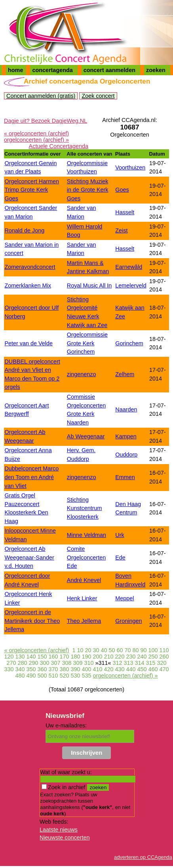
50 (112, 650)
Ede (120, 558)
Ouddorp (126, 455)
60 (120, 650)
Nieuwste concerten (65, 838)
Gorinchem (129, 343)
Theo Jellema (84, 621)
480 (20, 676)
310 (89, 663)
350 (31, 669)
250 (153, 657)
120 (9, 657)
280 (22, 663)
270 (11, 663)
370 (53, 669)
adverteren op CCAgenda (143, 857)
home (15, 70)
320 (162, 663)
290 (33, 663)
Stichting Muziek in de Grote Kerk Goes (88, 190)
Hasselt (125, 212)
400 (86, 669)
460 (153, 669)
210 (109, 657)
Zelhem (125, 374)
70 (128, 650)
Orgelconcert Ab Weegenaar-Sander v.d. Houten (29, 557)
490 (31, 676)
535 (87, 676)
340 (20, 669)
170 (64, 657)
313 (129, 663)
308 (67, 663)
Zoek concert (98, 96)
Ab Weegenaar (86, 436)
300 (44, 663)
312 (118, 663)
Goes (122, 190)
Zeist (121, 230)
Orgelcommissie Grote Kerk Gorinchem (87, 343)
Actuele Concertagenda (59, 146)
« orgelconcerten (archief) (36, 133)
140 (31, 657)
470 (164, 669)
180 (75, 657)
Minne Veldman (86, 535)
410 (98, 669)
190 (86, 657)
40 (104, 650)
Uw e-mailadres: (66, 725)
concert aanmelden (109, 70)
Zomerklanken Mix (28, 286)
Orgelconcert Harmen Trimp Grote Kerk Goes (32, 190)
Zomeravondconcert (30, 267)
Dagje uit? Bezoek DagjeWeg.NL (46, 121)
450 (142, 669)
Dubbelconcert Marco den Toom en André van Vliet (31, 477)
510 (53, 676)
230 (131, 657)
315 (151, 663)
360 (42, 669)
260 (164, 657)
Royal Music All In (89, 286)
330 (9, 669)
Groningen (128, 621)
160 (53, 657)
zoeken (156, 70)
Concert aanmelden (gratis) (41, 96)
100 (153, 650)
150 (42, 657)
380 (64, 669)
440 (131, 669)
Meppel (125, 598)
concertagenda (52, 70)
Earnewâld (129, 267)
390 (75, 669)
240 (142, 657)
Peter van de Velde (29, 343)
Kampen (126, 436)
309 (78, 663)
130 (20, 657)
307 (55, 663)
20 (88, 650)
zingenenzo (82, 374)
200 (98, 657)
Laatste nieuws (59, 830)
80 (136, 650)
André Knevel (84, 580)
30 (96, 650)
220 (120, 657)
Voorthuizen (130, 168)
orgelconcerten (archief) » (36, 140)
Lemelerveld (131, 286)
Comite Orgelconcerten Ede (86, 557)
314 (140, 663)
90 (144, 650)
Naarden (126, 409)
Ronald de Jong (24, 230)
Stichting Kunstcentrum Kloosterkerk (85, 508)
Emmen (125, 477)
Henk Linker (82, 598)
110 (164, 650)
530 (76, 676)
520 (65, 676)
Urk (120, 535)
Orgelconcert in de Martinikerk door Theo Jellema (32, 621)
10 (80, 650)
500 (42, 676)
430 (120, 669)
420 (109, 669)
